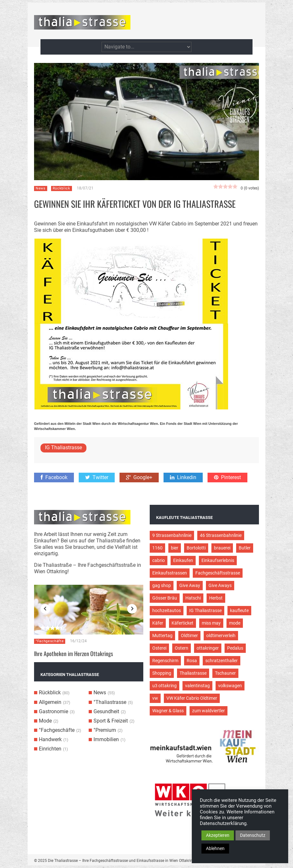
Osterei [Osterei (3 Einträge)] (159, 648)
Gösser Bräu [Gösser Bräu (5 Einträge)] (165, 598)
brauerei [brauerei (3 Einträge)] (222, 548)
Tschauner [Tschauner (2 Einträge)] (225, 673)
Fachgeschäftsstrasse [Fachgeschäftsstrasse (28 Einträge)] (218, 573)
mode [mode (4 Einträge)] (235, 623)
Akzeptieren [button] (218, 835)
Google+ (139, 477)
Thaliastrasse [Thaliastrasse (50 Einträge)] (193, 673)
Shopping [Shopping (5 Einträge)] (162, 673)
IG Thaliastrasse (63, 447)
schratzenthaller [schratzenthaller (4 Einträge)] (222, 661)
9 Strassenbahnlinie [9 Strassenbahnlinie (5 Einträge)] (172, 535)
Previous (45, 609)
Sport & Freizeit (111, 721)
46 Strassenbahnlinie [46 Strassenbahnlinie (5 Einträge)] (221, 535)
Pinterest (227, 477)
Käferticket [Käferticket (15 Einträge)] (182, 623)
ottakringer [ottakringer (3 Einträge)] (208, 648)
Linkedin (183, 477)
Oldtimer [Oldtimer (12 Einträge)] (189, 636)
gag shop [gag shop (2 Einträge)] (162, 585)
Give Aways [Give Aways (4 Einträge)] (220, 585)
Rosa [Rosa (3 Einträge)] (192, 661)
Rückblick (62, 188)
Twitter (97, 477)
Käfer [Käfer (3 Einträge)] (158, 623)
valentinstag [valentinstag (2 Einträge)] (197, 686)
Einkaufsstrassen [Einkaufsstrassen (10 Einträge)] (170, 573)
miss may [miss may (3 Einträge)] (211, 623)
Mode (45, 721)
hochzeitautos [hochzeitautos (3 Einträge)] (167, 610)
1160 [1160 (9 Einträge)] (157, 548)
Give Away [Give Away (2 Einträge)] (190, 585)
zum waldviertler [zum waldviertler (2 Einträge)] (209, 711)
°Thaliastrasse (110, 702)
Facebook (54, 477)
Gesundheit (106, 711)
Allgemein (50, 702)
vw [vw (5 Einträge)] (155, 698)
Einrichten (50, 749)
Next (132, 609)
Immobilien (106, 739)
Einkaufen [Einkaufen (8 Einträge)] (183, 560)
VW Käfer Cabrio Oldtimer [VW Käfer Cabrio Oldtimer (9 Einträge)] (192, 698)
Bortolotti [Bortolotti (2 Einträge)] (196, 548)
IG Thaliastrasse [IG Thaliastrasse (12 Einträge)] (205, 610)
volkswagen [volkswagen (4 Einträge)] (230, 686)
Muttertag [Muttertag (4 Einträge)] (162, 636)
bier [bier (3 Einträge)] (175, 548)
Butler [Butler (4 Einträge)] (245, 548)
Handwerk (50, 739)
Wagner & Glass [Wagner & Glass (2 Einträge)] (168, 711)
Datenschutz (253, 835)
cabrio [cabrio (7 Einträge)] (159, 560)
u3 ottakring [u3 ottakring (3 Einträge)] (164, 686)
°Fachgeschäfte (50, 641)
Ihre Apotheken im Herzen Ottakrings (74, 653)
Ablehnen (215, 848)
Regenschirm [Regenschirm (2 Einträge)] (165, 661)
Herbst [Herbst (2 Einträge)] (216, 598)
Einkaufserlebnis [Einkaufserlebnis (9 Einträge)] (218, 560)
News (41, 188)
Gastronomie (53, 711)
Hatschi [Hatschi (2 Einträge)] (193, 598)
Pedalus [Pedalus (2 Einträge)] (235, 648)
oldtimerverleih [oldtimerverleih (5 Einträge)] (221, 636)
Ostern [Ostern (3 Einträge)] (182, 648)
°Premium (105, 730)
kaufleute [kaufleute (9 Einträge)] (239, 610)
